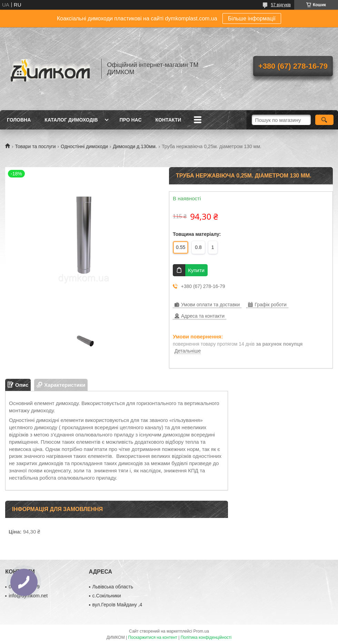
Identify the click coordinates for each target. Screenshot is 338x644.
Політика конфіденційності (206, 637)
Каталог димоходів (71, 120)
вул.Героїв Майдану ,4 (117, 605)
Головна (19, 120)
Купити (196, 270)
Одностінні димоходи (84, 146)
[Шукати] (324, 120)
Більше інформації (252, 18)
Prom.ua (201, 631)
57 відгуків (281, 5)
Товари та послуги (35, 146)
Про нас (131, 120)
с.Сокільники (107, 596)
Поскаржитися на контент (152, 637)
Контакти (168, 120)
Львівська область (113, 587)
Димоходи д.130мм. (135, 146)
